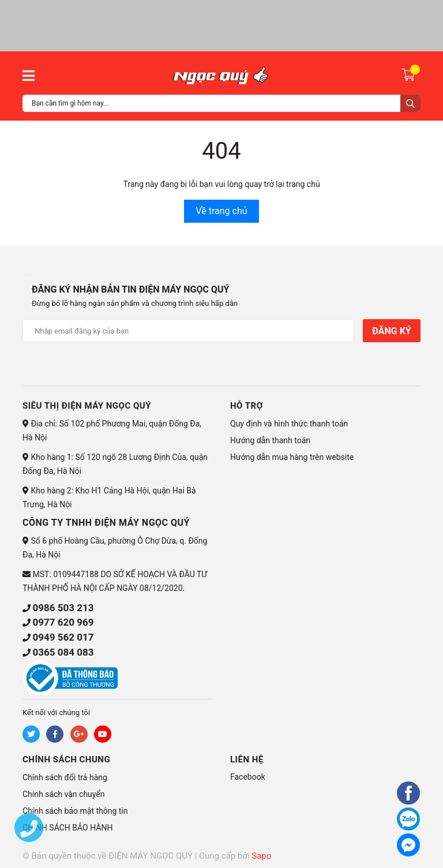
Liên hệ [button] (247, 759)
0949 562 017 (63, 637)
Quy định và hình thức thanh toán (289, 424)
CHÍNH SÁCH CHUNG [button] (66, 759)
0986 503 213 (63, 608)
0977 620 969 (63, 622)
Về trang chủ (221, 211)
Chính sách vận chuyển (64, 794)
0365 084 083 (63, 652)
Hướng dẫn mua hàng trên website (292, 457)
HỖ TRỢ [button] (247, 406)
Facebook (248, 777)
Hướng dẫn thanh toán (270, 440)
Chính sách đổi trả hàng (65, 777)
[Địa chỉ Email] (188, 331)
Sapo (261, 856)
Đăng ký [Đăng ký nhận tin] (391, 331)
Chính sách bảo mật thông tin (75, 811)
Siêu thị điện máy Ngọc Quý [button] (87, 406)
